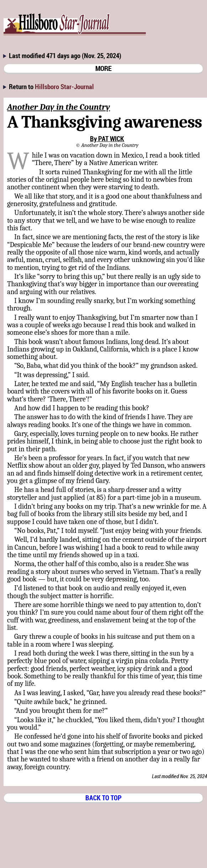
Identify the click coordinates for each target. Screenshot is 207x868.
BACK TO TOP (103, 798)
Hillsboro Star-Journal (64, 86)
